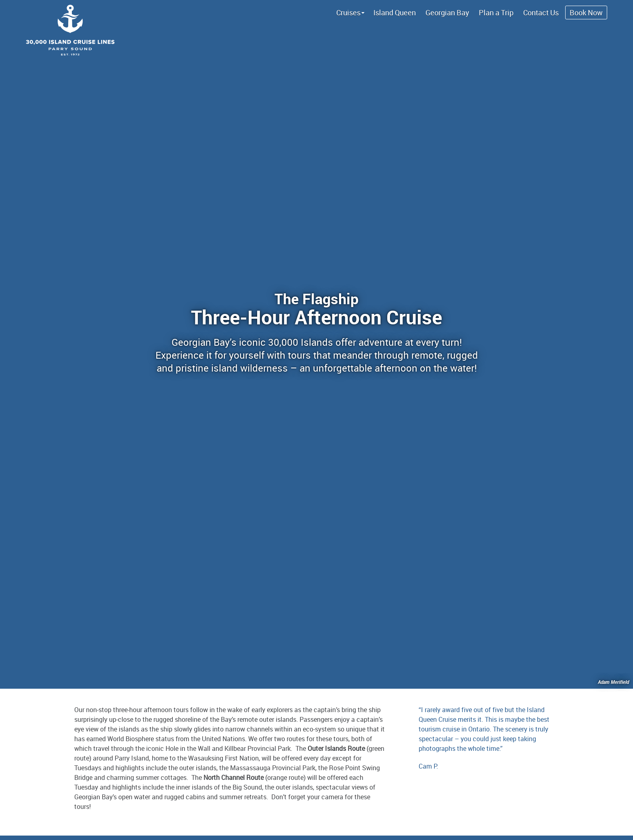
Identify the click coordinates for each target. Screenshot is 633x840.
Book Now (586, 13)
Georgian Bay (447, 13)
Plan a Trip (496, 13)
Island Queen (395, 13)
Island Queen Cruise (316, 28)
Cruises (348, 13)
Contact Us (541, 13)
